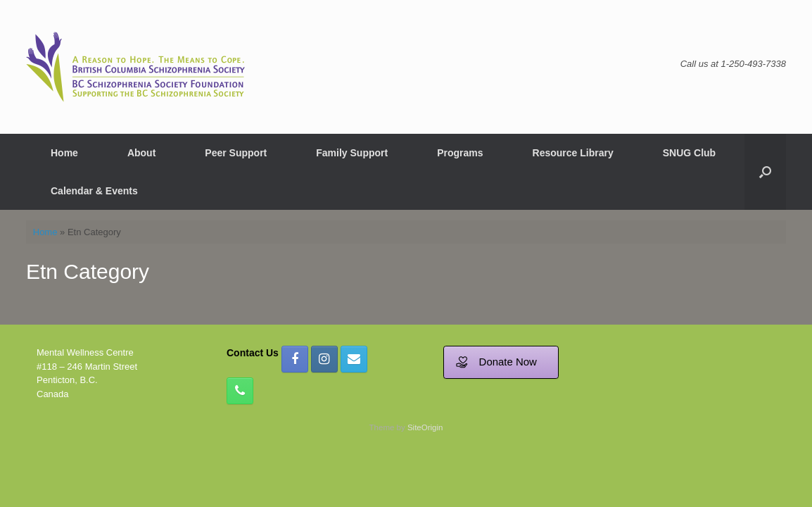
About (141, 153)
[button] (765, 172)
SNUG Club (689, 153)
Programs (460, 153)
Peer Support (236, 153)
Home (64, 153)
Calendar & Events (94, 191)
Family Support (352, 153)
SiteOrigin (425, 427)
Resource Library (573, 153)
